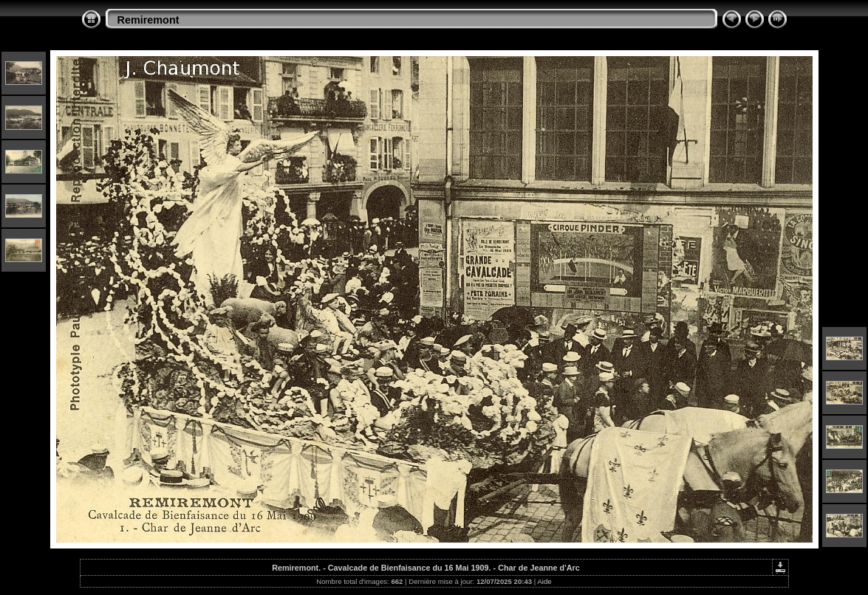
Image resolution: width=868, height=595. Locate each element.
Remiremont (148, 20)
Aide (544, 581)
